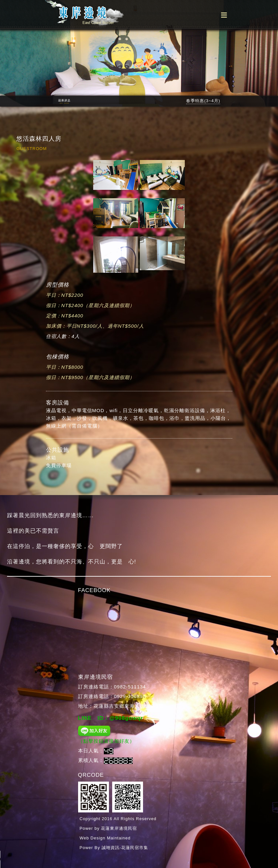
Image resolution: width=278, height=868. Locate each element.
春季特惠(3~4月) (203, 101)
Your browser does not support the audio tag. (24, 859)
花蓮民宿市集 (135, 848)
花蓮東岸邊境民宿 (119, 828)
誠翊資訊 (111, 848)
